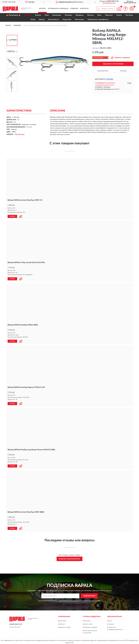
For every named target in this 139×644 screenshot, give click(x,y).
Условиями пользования (89, 600)
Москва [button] (110, 79)
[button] (109, 3)
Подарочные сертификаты (98, 20)
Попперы (68, 15)
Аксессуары (79, 20)
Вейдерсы (80, 15)
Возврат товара (65, 627)
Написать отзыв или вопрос (69, 558)
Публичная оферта (91, 627)
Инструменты (54, 20)
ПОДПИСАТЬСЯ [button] (89, 595)
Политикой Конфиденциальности (69, 600)
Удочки (42, 20)
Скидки (111, 623)
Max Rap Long (20, 134)
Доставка (63, 620)
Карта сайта (88, 623)
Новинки (74, 9)
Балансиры (57, 15)
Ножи (33, 20)
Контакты (84, 9)
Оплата (62, 623)
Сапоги (119, 15)
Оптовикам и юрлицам (58, 9)
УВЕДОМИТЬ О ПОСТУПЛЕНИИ (113, 64)
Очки (47, 15)
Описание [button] (123, 71)
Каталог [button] (42, 9)
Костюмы (129, 15)
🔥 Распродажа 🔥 (13, 15)
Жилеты (91, 15)
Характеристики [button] (103, 71)
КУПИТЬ (12, 216)
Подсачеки (67, 20)
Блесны (38, 15)
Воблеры (28, 15)
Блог (110, 620)
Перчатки (109, 15)
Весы (99, 15)
